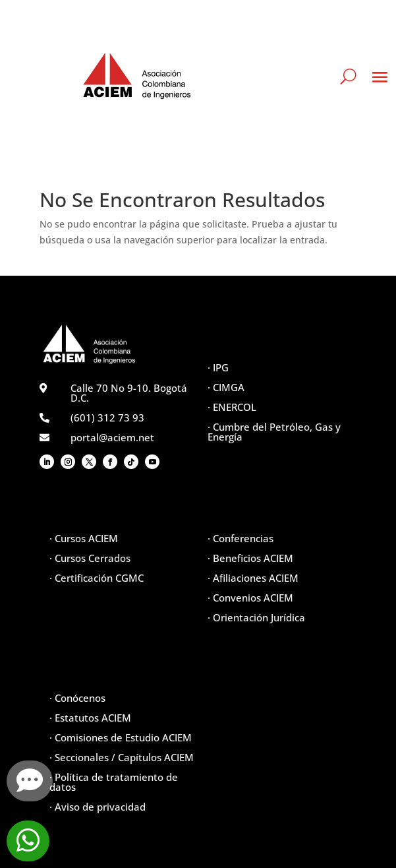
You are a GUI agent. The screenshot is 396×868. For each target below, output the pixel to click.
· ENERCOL (232, 407)
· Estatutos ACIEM (90, 718)
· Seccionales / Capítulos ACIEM (122, 757)
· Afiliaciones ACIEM (253, 578)
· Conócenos (77, 698)
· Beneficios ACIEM (250, 558)
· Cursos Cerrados (90, 558)
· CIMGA (226, 387)
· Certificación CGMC (97, 578)
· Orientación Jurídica (256, 617)
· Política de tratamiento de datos (114, 782)
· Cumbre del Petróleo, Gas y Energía (274, 432)
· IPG (218, 367)
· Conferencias (240, 538)
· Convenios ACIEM (250, 598)
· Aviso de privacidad (98, 807)
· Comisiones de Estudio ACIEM (121, 737)
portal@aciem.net (112, 437)
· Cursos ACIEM (84, 538)
